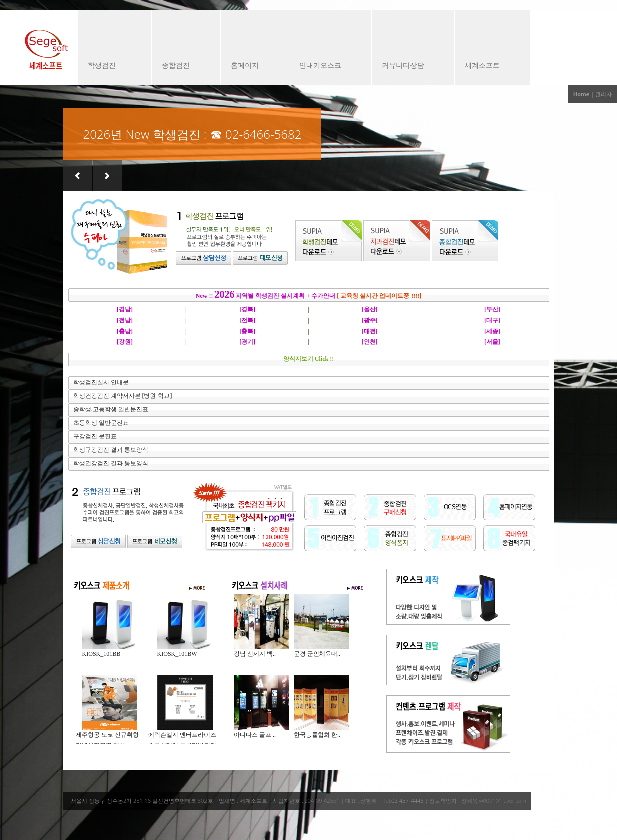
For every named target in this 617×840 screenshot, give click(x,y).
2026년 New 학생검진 (142, 134)
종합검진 (181, 66)
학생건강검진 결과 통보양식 (111, 463)
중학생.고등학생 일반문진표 (111, 409)
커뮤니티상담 (408, 66)
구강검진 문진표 (95, 436)
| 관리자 (601, 94)
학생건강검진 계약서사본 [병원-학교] (123, 396)
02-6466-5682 (263, 134)
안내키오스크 (325, 66)
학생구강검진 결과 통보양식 (111, 450)
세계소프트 (487, 66)
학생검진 (110, 66)
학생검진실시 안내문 (101, 382)
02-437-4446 (407, 801)
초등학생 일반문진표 (101, 423)
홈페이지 (250, 66)
